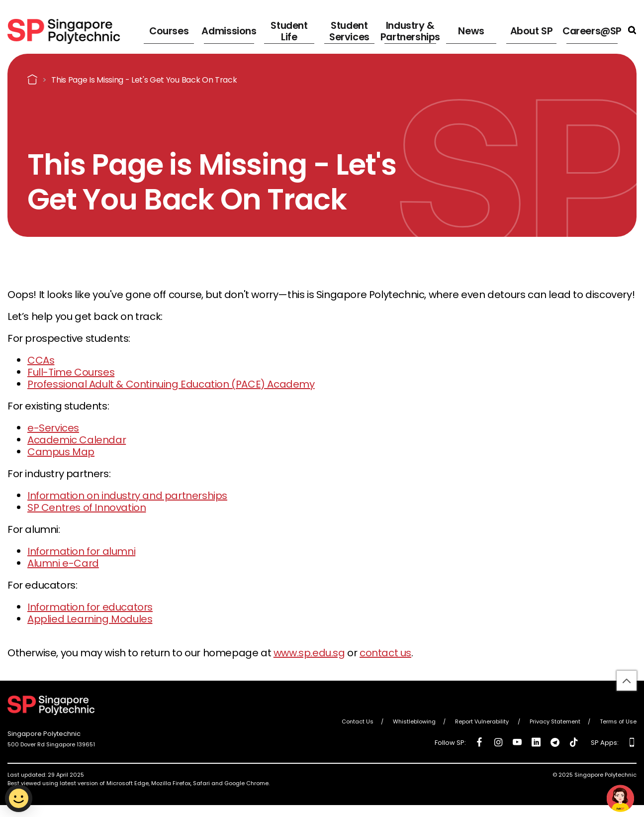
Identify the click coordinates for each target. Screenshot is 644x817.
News (472, 30)
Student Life (288, 30)
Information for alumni (81, 551)
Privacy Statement (555, 721)
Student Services (345, 30)
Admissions (227, 30)
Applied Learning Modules (90, 619)
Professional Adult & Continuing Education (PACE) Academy (171, 384)
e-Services (53, 428)
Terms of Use (618, 721)
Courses (166, 30)
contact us (385, 653)
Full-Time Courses (71, 372)
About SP (529, 30)
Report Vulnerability (483, 721)
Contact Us (358, 721)
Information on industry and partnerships (127, 496)
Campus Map (61, 452)
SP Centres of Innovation (87, 508)
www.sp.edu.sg (309, 653)
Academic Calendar (77, 440)
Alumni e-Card (63, 563)
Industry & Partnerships (409, 30)
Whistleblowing (414, 721)
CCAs (41, 360)
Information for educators (90, 607)
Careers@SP (593, 30)
